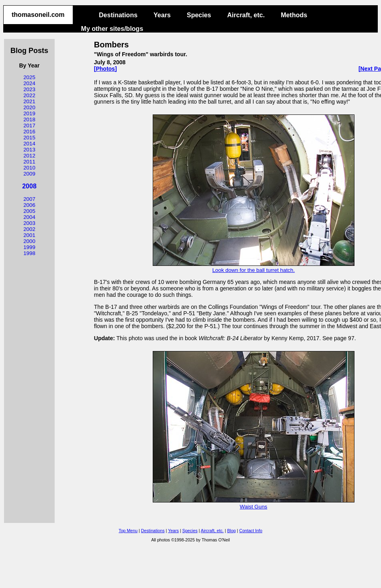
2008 (29, 186)
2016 (29, 132)
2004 (29, 217)
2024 (29, 83)
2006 (29, 205)
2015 (29, 138)
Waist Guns (254, 504)
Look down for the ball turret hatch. (254, 267)
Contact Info (251, 531)
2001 (29, 235)
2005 (29, 211)
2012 (29, 156)
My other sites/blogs (112, 29)
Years (162, 15)
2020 (29, 107)
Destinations (118, 15)
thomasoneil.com (38, 15)
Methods (294, 15)
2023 (29, 89)
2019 (29, 113)
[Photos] (105, 69)
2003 (29, 223)
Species (199, 15)
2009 (29, 174)
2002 (29, 229)
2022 (29, 95)
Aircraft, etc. (246, 15)
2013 (29, 150)
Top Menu (128, 531)
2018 (29, 119)
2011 (29, 162)
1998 (29, 253)
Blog (231, 531)
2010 (29, 168)
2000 (29, 241)
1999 (29, 247)
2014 (29, 144)
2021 (29, 101)
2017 (29, 126)
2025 (29, 77)
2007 (29, 199)
